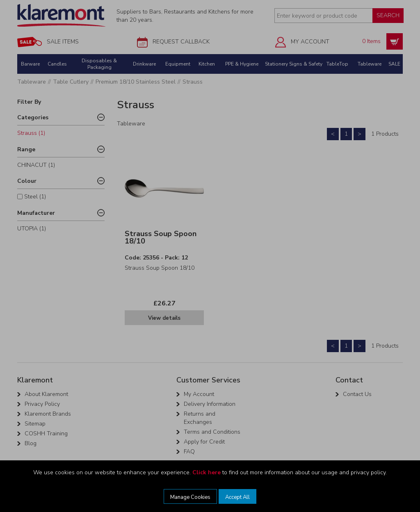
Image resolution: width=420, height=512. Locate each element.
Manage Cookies (190, 497)
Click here (207, 472)
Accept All (237, 497)
